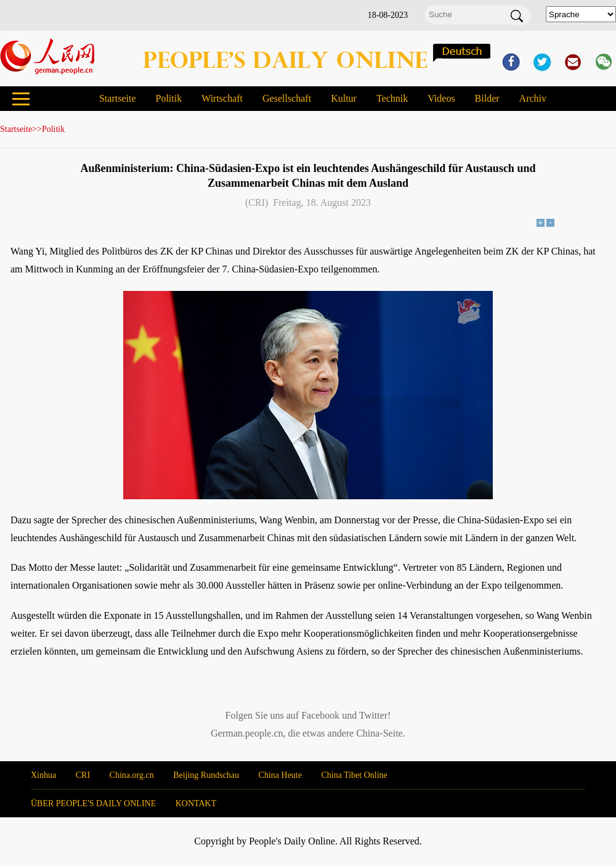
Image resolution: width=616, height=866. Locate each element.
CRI (83, 775)
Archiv (533, 98)
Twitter (373, 715)
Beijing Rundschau (206, 775)
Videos (441, 98)
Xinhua (43, 775)
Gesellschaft (287, 98)
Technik (392, 98)
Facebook (320, 715)
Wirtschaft (222, 98)
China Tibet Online (354, 775)
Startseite (118, 98)
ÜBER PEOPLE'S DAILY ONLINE (93, 803)
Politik (168, 98)
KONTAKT (196, 803)
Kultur (344, 98)
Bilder (487, 98)
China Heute (280, 775)
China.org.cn (132, 775)
